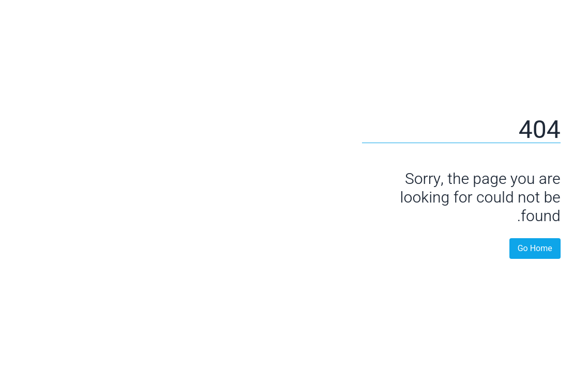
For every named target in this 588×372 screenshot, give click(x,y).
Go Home (515, 249)
